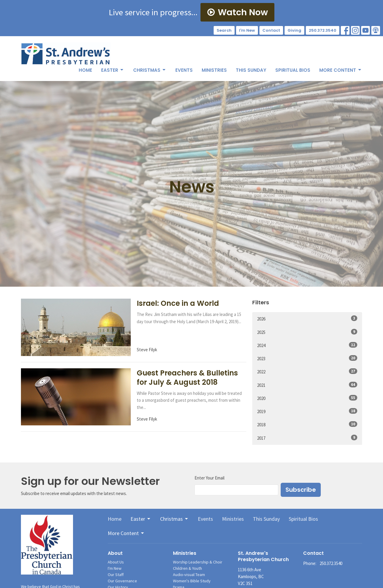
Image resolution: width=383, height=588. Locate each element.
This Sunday (251, 70)
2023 (307, 358)
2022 (307, 371)
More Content (341, 70)
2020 (307, 398)
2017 (307, 438)
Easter (113, 70)
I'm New (247, 30)
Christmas (150, 70)
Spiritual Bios (293, 70)
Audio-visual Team (189, 575)
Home (85, 70)
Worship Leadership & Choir (198, 562)
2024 (307, 345)
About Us (116, 562)
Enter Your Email (209, 478)
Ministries (214, 70)
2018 (307, 424)
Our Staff (116, 575)
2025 (307, 332)
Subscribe (301, 490)
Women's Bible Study (192, 581)
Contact (271, 30)
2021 (307, 385)
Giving (294, 30)
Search (224, 30)
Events (184, 70)
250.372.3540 (323, 30)
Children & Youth (187, 568)
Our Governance (122, 581)
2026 (307, 319)
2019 (307, 411)
